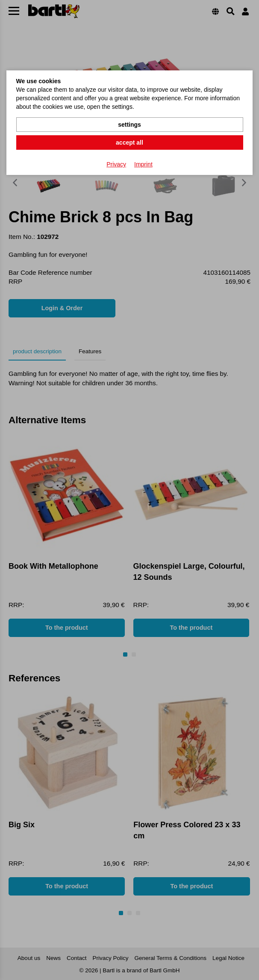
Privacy (116, 164)
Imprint (143, 164)
